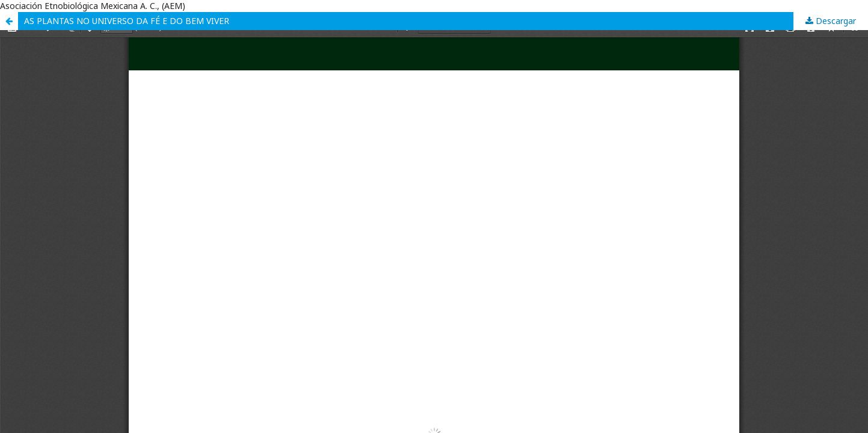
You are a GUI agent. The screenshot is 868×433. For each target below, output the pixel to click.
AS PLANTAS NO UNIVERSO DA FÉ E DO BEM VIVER (127, 21)
